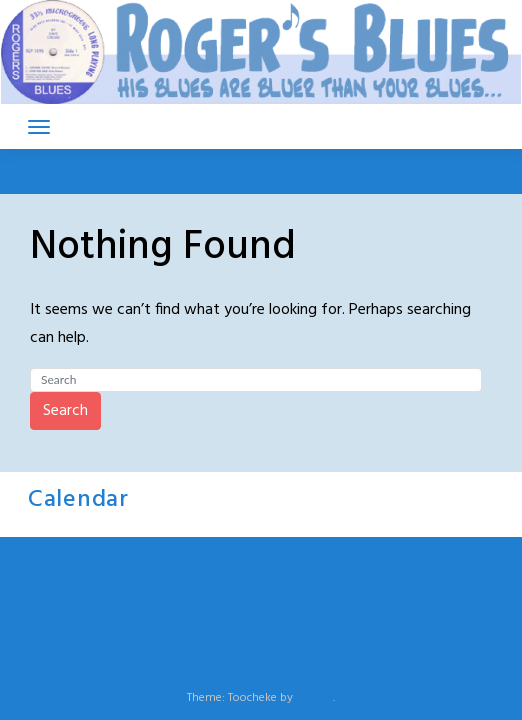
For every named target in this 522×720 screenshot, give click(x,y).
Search (65, 411)
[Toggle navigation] (39, 127)
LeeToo (314, 698)
